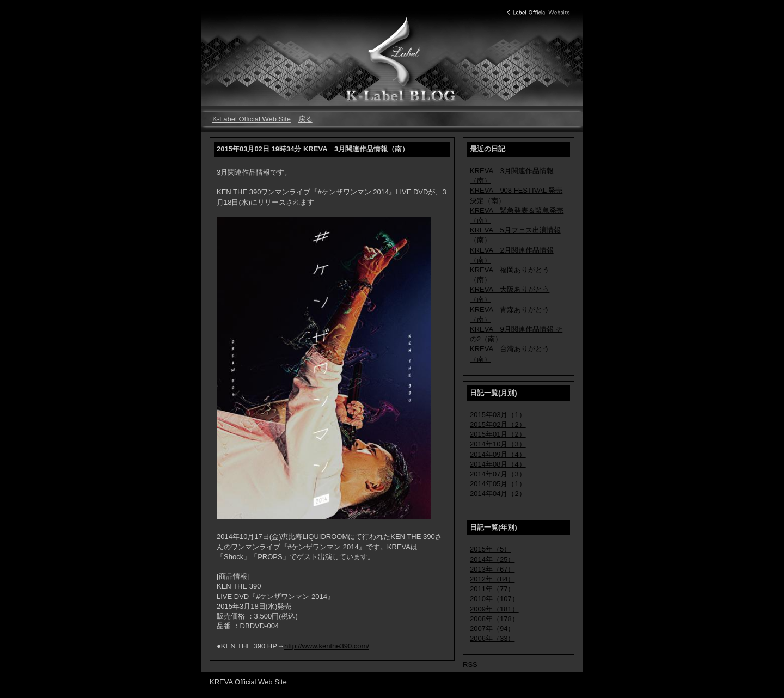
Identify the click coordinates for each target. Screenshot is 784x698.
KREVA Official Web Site (248, 682)
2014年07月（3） (498, 474)
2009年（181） (494, 609)
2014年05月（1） (498, 484)
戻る (305, 119)
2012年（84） (492, 579)
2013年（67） (492, 569)
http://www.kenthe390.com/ (327, 646)
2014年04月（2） (498, 494)
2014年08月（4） (498, 464)
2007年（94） (492, 629)
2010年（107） (494, 599)
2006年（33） (492, 638)
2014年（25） (492, 559)
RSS (470, 665)
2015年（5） (490, 549)
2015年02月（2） (498, 424)
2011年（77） (492, 589)
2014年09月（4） (498, 454)
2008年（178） (494, 619)
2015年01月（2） (498, 434)
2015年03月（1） (498, 415)
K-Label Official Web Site (252, 119)
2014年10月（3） (498, 444)
